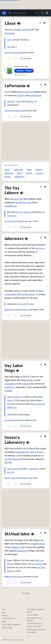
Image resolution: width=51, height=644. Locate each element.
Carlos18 (20, 577)
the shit (11, 472)
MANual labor (9, 577)
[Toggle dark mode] (42, 13)
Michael (11, 102)
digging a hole (18, 547)
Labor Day (18, 170)
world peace (35, 95)
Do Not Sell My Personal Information (36, 631)
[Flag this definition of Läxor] (44, 23)
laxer (29, 170)
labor (19, 173)
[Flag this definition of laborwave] (45, 238)
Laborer (27, 212)
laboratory (19, 177)
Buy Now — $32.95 (24, 71)
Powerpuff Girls (21, 452)
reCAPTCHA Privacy (34, 624)
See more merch (21, 75)
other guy (39, 560)
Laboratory (34, 469)
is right (23, 304)
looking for (10, 387)
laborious (9, 173)
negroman (20, 111)
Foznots (23, 420)
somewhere (10, 384)
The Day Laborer (11, 221)
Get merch (26, 59)
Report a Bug (7, 628)
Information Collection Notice (35, 611)
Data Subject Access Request (35, 619)
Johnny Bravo (36, 452)
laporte (39, 170)
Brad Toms (24, 221)
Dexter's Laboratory (12, 478)
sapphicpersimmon (22, 310)
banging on (23, 551)
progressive (28, 92)
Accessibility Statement (11, 625)
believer (30, 102)
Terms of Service (9, 619)
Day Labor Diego (11, 420)
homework (10, 33)
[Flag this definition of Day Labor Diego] (45, 365)
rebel (32, 304)
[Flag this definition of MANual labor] (45, 533)
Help (4, 612)
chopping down (38, 544)
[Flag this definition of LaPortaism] (45, 85)
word (25, 30)
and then (41, 568)
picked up (26, 384)
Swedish (18, 30)
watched (16, 469)
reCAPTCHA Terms (34, 627)
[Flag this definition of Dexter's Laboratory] (45, 436)
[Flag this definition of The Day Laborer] (45, 187)
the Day (19, 212)
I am (18, 102)
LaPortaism (9, 111)
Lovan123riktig (17, 53)
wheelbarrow (11, 206)
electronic (40, 248)
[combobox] (23, 13)
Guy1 (9, 40)
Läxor (7, 53)
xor (27, 40)
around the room (24, 203)
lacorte (39, 173)
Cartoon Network (13, 459)
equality (21, 95)
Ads (3, 609)
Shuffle (25, 593)
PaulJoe (25, 478)
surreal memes (28, 294)
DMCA (4, 622)
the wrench (37, 564)
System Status (33, 615)
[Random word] (36, 13)
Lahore (29, 173)
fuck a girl (19, 199)
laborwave (9, 310)
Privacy (5, 616)
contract (17, 397)
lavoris (8, 177)
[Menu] (47, 13)
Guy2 (9, 47)
